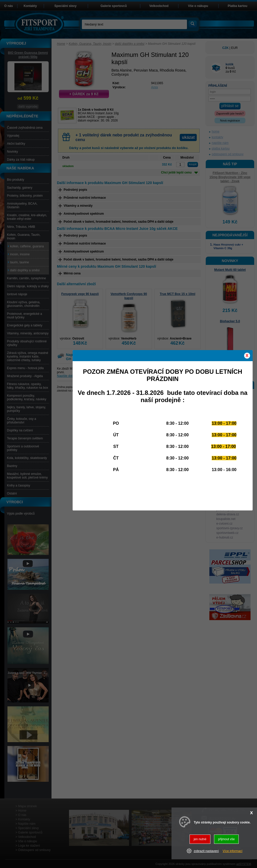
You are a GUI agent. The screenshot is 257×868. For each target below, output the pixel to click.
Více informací (233, 851)
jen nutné (200, 839)
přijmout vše (226, 839)
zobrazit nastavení (206, 851)
